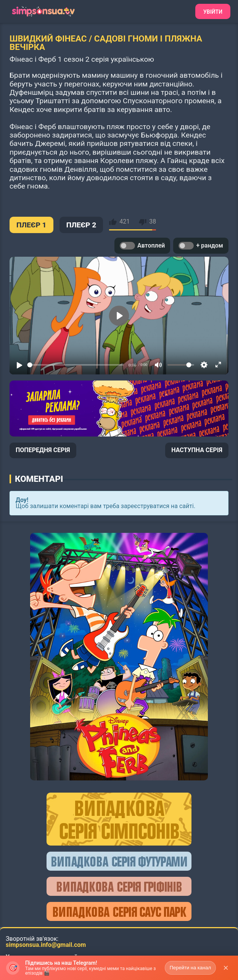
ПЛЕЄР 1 (31, 225)
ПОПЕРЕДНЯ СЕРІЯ (43, 450)
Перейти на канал (190, 968)
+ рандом (201, 246)
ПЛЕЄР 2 (81, 225)
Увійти (213, 12)
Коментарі (39, 479)
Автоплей (142, 246)
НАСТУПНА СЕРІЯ (197, 450)
